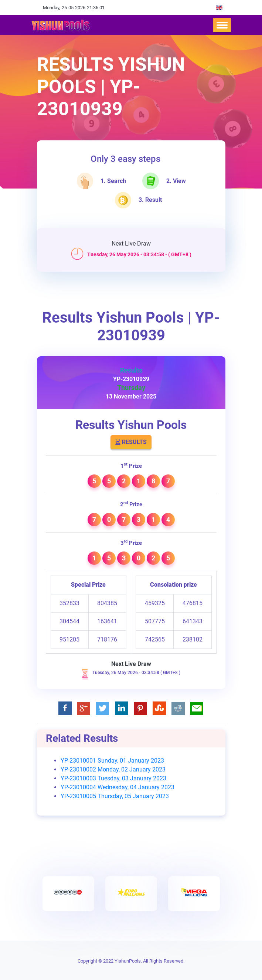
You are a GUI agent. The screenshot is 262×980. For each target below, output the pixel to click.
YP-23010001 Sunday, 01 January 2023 (112, 761)
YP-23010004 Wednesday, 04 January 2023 (118, 787)
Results (131, 442)
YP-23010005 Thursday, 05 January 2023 (115, 796)
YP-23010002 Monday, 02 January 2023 (113, 769)
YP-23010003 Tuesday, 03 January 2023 (113, 778)
